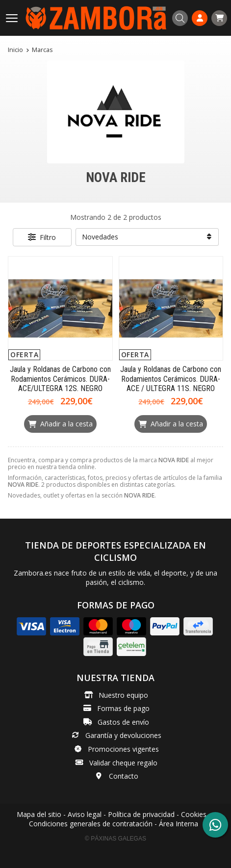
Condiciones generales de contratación (91, 824)
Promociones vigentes (123, 749)
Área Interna (179, 824)
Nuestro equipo (123, 695)
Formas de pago (123, 708)
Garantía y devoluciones (123, 735)
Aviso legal (85, 814)
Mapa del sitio (39, 814)
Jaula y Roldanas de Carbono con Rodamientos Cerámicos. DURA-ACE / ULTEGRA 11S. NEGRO (171, 379)
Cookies (194, 814)
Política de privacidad (141, 814)
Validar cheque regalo (123, 763)
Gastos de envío (123, 722)
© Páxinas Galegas (115, 839)
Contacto (124, 776)
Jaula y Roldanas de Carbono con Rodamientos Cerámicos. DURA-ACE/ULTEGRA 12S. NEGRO (60, 379)
